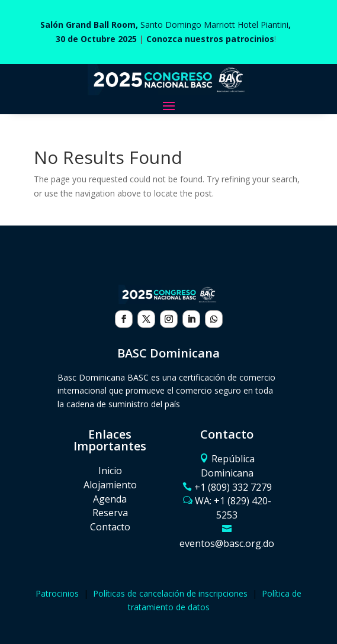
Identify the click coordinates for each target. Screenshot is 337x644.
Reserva (110, 513)
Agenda (110, 499)
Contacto (110, 527)
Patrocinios (57, 593)
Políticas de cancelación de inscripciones (170, 593)
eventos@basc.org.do (227, 543)
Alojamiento (110, 485)
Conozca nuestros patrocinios (210, 39)
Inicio (110, 471)
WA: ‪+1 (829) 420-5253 (233, 508)
